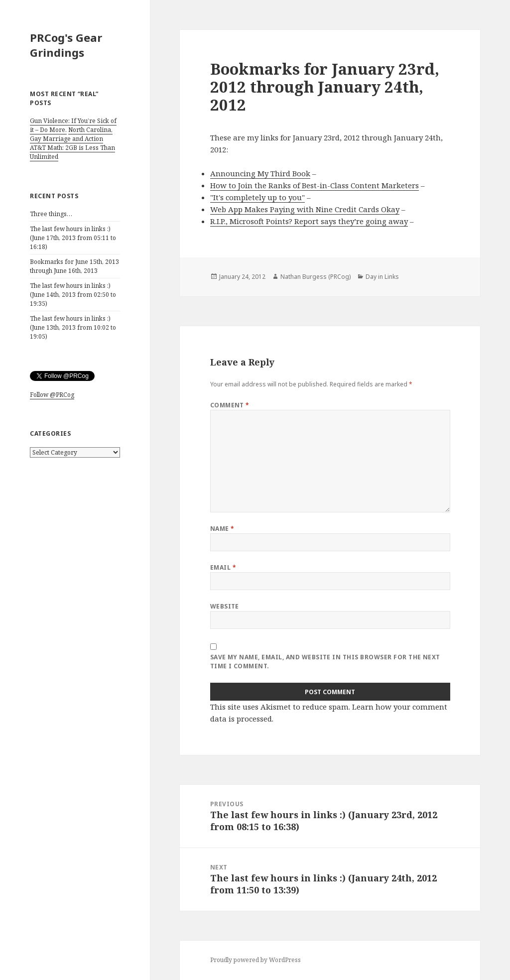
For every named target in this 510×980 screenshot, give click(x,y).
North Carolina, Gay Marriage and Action (71, 134)
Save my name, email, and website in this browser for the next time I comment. (325, 662)
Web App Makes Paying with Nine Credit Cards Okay (305, 209)
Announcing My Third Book (260, 173)
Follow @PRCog (52, 395)
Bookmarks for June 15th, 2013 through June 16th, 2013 (74, 266)
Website (225, 606)
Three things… (51, 214)
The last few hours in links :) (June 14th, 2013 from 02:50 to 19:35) (73, 295)
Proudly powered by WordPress (255, 960)
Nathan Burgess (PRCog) (316, 277)
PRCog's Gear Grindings (66, 45)
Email (223, 567)
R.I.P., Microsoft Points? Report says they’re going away (309, 221)
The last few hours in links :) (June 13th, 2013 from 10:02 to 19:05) (73, 327)
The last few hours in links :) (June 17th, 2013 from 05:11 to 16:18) (73, 238)
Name (222, 529)
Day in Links (382, 277)
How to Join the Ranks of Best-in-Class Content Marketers (315, 185)
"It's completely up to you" (257, 197)
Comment (230, 405)
